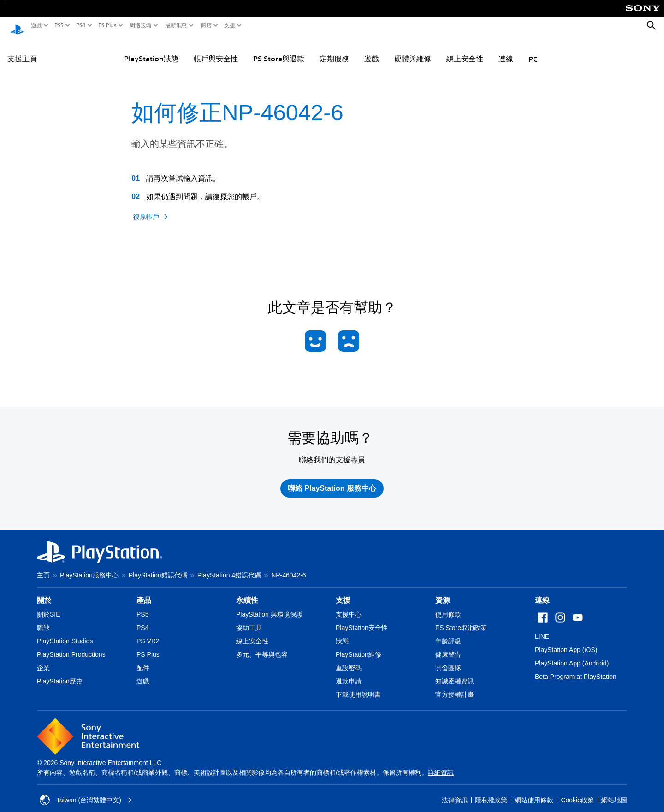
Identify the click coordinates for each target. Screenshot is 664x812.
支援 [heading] (343, 591)
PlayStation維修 (359, 646)
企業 (43, 659)
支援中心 (349, 606)
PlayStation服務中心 (89, 566)
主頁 (43, 566)
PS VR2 (148, 632)
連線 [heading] (542, 591)
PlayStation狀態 (151, 50)
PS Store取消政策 (461, 619)
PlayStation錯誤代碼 (158, 566)
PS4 (81, 25)
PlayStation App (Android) (572, 654)
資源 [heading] (443, 591)
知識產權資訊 (455, 672)
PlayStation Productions (71, 646)
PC (533, 50)
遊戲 (36, 25)
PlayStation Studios (65, 632)
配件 (143, 659)
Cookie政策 (577, 791)
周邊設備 (141, 25)
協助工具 (249, 619)
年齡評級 (448, 632)
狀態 (342, 632)
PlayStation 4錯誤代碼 (229, 566)
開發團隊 (448, 659)
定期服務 (334, 50)
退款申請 (349, 672)
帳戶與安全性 (216, 50)
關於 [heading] (44, 591)
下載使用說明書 (358, 686)
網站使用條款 (534, 791)
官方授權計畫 (455, 686)
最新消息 (176, 25)
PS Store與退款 (279, 50)
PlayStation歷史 (60, 672)
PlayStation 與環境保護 (270, 606)
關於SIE (49, 606)
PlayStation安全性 (362, 619)
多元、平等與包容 (262, 646)
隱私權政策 (491, 791)
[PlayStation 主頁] (17, 26)
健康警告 (448, 646)
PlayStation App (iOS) (566, 641)
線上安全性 (465, 50)
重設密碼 (349, 659)
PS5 (59, 25)
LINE (542, 628)
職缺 (43, 619)
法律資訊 (455, 791)
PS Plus (107, 25)
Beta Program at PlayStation (576, 668)
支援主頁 (22, 50)
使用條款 (448, 606)
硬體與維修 (413, 50)
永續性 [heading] (247, 591)
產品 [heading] (144, 591)
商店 (206, 25)
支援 (230, 25)
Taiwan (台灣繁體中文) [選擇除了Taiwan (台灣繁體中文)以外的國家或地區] (86, 791)
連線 (506, 50)
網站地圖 (614, 791)
